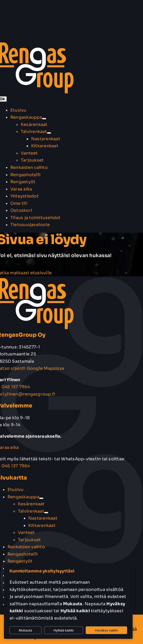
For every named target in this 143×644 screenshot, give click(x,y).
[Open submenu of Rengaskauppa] (44, 119)
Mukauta (25, 630)
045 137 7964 (16, 387)
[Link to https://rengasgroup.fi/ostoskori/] (6, 39)
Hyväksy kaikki (106, 630)
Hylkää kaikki (64, 630)
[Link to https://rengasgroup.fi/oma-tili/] (13, 39)
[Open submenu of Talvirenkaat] (49, 133)
